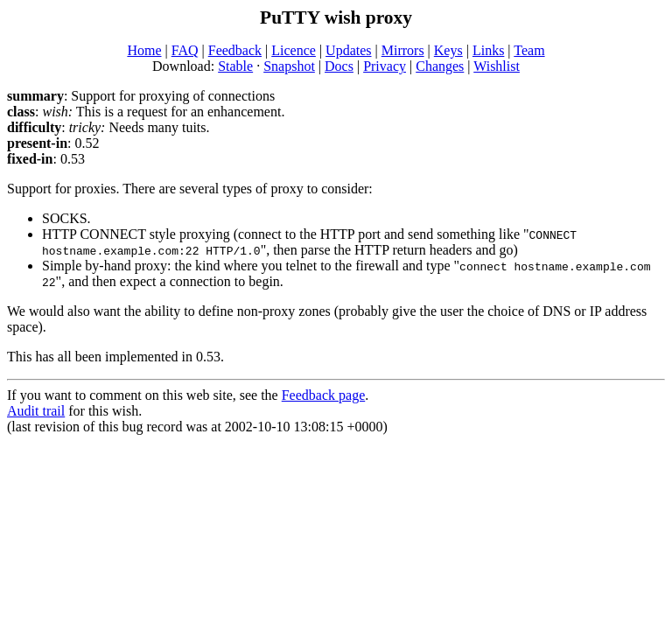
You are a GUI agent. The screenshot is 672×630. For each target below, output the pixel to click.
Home (144, 50)
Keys (448, 50)
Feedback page (324, 395)
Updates (348, 50)
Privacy (385, 66)
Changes (440, 66)
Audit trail (36, 411)
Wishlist (497, 66)
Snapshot (289, 66)
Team (529, 50)
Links (488, 50)
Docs (339, 66)
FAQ (185, 50)
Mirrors (403, 50)
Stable (235, 66)
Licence (294, 50)
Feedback (235, 50)
